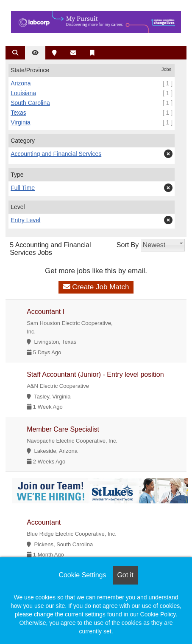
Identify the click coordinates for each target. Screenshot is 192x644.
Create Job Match (96, 287)
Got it (125, 575)
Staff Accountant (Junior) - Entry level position (95, 374)
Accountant (44, 522)
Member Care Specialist (63, 429)
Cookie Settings (82, 575)
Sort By (128, 245)
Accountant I (46, 312)
